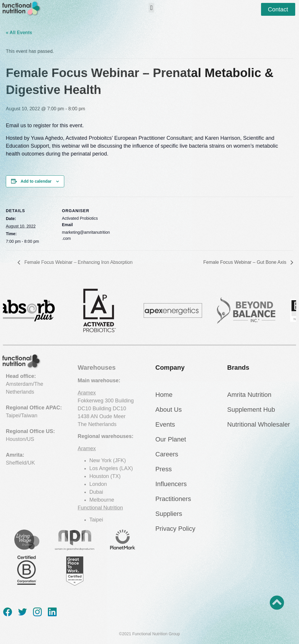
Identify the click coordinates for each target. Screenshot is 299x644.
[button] (151, 8)
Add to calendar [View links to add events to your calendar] (36, 181)
